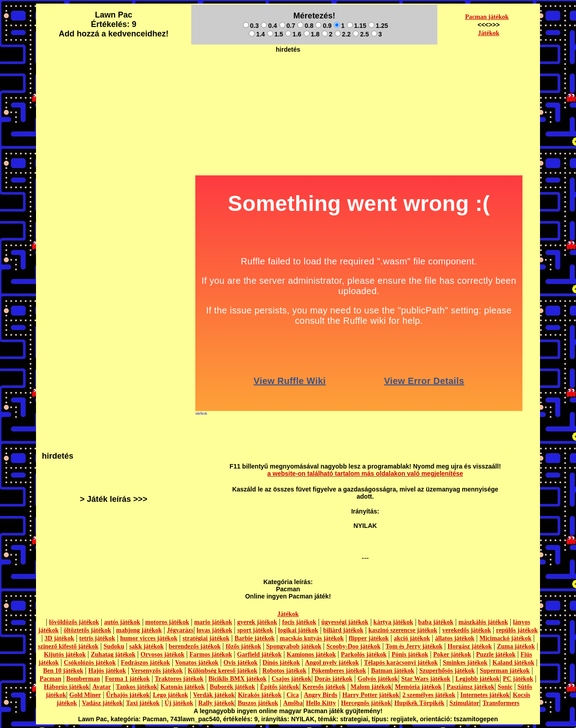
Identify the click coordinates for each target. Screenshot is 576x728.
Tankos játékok (137, 687)
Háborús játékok (66, 687)
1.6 (293, 34)
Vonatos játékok (197, 663)
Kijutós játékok (65, 654)
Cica (293, 695)
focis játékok (299, 622)
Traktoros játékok (179, 679)
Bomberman (83, 679)
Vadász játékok (102, 703)
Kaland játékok (513, 663)
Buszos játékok (258, 703)
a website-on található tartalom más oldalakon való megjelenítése (365, 473)
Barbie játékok (254, 638)
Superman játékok (505, 671)
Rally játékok (216, 703)
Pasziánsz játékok (471, 687)
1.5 (275, 34)
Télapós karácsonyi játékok (401, 663)
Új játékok (179, 703)
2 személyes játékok (429, 695)
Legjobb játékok (477, 679)
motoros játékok (167, 622)
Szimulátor (464, 703)
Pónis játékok (410, 654)
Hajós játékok (107, 671)
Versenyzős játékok (157, 671)
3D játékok (59, 638)
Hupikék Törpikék (419, 703)
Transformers (501, 703)
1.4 (257, 34)
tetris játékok (97, 638)
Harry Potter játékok (371, 695)
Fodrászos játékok (146, 663)
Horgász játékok (470, 646)
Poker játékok (452, 654)
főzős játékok (243, 646)
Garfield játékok (259, 654)
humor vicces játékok (149, 638)
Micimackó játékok (505, 638)
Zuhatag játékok (113, 654)
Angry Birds (320, 695)
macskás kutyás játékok (311, 638)
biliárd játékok (343, 630)
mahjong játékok (139, 630)
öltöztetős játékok (87, 630)
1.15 (357, 26)
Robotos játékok (284, 671)
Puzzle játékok (496, 654)
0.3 (251, 26)
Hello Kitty (321, 703)
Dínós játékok (281, 663)
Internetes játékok (485, 695)
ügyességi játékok (345, 622)
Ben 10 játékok (63, 671)
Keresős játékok (324, 687)
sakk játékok (146, 646)
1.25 (378, 26)
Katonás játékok (182, 687)
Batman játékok (393, 671)
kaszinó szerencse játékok (403, 630)
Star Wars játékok (426, 679)
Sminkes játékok (465, 663)
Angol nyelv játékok (332, 663)
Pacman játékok (487, 17)
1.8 (312, 34)
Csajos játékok (291, 679)
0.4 (269, 26)
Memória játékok (418, 687)
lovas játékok (214, 630)
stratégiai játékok (206, 638)
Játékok (488, 33)
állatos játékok (455, 638)
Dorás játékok (333, 679)
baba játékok (436, 622)
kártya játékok (393, 622)
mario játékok (213, 622)
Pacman (50, 679)
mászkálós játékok (483, 622)
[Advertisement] (288, 77)
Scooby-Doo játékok (353, 646)
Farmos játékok (211, 654)
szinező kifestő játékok (68, 646)
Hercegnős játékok (366, 703)
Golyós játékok (378, 679)
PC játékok (518, 679)
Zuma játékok (516, 646)
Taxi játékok (143, 703)
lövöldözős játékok (74, 622)
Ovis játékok (241, 663)
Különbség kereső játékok (223, 671)
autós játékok (122, 622)
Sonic (505, 687)
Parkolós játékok (364, 654)
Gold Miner (85, 695)
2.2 (343, 34)
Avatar (101, 687)
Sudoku (114, 646)
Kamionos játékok (311, 654)
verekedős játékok (467, 630)
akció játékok (412, 638)
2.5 (361, 34)
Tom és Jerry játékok (414, 646)
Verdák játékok (214, 695)
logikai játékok (298, 630)
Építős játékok (280, 687)
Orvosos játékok (162, 654)
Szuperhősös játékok (447, 671)
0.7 (287, 26)
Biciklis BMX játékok (237, 679)
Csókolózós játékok (90, 663)
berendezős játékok (195, 646)
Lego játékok (171, 695)
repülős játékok (517, 630)
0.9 (323, 26)
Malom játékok (371, 687)
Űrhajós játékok (128, 695)
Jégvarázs (180, 630)
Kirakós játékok (260, 695)
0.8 (305, 26)
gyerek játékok (257, 622)
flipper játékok (369, 638)
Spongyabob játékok (294, 646)
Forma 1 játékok (127, 679)
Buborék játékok (232, 687)
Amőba (293, 703)
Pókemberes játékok (339, 671)
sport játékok (255, 630)
